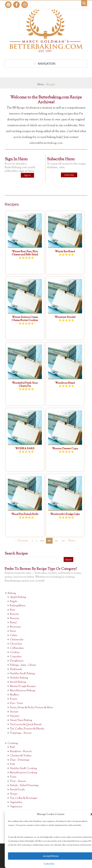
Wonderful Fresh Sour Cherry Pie (25, 385)
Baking (12, 593)
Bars (12, 610)
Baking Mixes (18, 606)
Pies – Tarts (16, 703)
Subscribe (69, 175)
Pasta (13, 777)
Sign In (27, 175)
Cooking (13, 743)
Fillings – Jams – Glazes (23, 665)
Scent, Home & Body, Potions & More (31, 708)
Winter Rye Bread (65, 252)
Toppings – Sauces (21, 733)
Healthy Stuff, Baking (22, 674)
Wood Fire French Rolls (25, 514)
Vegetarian (16, 807)
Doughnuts (17, 661)
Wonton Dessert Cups (65, 449)
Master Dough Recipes (23, 686)
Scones (14, 712)
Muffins (14, 695)
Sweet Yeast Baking (21, 720)
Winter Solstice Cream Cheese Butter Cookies (25, 319)
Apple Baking (18, 597)
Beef (12, 747)
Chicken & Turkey (21, 756)
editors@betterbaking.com (46, 143)
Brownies (15, 627)
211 (56, 541)
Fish (12, 764)
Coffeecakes (17, 648)
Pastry (14, 699)
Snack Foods (17, 790)
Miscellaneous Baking (22, 691)
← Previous (21, 541)
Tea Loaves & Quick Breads (26, 725)
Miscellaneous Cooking (24, 773)
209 (42, 541)
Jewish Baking (18, 682)
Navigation (47, 64)
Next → (73, 541)
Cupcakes (16, 657)
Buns (13, 631)
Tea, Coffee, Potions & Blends (27, 729)
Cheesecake (17, 640)
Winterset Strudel (65, 317)
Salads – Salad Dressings (24, 785)
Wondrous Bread (65, 383)
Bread (13, 623)
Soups (14, 794)
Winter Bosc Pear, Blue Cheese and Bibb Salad (25, 253)
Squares (15, 716)
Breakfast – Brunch (21, 752)
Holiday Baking (19, 678)
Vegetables (16, 802)
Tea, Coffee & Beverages (24, 798)
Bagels (14, 601)
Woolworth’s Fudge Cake (65, 514)
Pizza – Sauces (18, 781)
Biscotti (14, 614)
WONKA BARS (25, 449)
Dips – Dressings (20, 760)
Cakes (14, 635)
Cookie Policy (49, 864)
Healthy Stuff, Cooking (23, 768)
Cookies (15, 652)
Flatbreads (16, 669)
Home (41, 85)
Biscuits (15, 618)
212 (63, 541)
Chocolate (16, 644)
